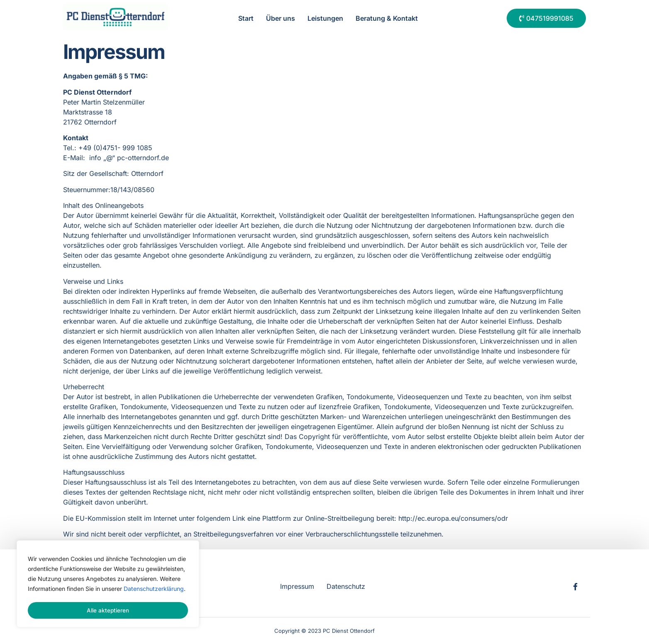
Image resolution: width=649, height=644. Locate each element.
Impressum (297, 586)
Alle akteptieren (108, 610)
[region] (108, 585)
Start (246, 18)
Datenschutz (346, 586)
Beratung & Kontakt (387, 18)
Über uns (281, 18)
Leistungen (325, 18)
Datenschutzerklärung (154, 590)
